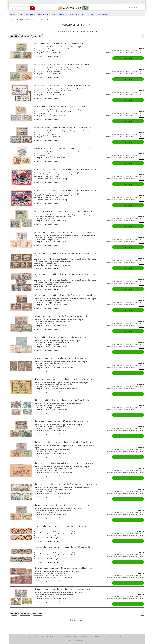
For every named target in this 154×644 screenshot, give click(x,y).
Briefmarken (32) (102, 14)
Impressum (31, 637)
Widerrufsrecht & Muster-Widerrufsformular (79, 637)
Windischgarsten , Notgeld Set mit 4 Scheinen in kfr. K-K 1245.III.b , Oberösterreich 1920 (65, 484)
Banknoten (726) (16, 14)
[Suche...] (33, 8)
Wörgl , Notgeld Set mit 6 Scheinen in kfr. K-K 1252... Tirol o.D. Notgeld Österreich (63, 568)
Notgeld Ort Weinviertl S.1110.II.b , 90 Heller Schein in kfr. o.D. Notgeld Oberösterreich (65, 190)
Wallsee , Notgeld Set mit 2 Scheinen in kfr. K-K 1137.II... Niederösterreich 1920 (62, 85)
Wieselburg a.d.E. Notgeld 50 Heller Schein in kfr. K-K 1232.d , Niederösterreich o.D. (64, 379)
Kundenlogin (129, 2)
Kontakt (39, 637)
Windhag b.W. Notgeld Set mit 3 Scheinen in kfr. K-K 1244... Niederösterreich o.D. (63, 442)
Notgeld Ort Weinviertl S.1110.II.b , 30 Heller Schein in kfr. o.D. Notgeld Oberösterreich (65, 169)
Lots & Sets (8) (87, 14)
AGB (96, 637)
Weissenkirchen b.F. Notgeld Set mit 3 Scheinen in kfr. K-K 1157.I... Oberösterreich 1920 (65, 232)
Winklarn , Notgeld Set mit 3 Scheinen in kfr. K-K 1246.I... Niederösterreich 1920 (62, 505)
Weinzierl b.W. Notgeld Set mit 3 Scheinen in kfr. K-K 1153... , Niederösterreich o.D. (63, 211)
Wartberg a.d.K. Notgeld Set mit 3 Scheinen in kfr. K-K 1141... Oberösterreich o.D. (63, 127)
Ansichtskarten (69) (59, 14)
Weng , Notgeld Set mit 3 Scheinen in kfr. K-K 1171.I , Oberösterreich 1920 (60, 337)
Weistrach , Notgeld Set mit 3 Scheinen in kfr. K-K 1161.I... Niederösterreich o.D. (62, 316)
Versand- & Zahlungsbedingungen (53, 637)
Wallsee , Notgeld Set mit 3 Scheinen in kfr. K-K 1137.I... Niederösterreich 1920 (62, 64)
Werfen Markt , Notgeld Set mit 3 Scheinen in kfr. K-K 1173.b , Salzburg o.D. (60, 358)
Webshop (72, 640)
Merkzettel (140, 2)
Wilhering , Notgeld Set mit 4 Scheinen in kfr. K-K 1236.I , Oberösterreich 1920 (62, 400)
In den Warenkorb (128, 58)
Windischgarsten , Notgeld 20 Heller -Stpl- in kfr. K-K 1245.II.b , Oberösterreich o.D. (63, 463)
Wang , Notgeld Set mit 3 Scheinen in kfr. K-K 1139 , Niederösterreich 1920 (60, 106)
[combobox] (25, 36)
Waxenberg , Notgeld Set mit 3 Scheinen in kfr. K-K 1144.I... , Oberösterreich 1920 (63, 148)
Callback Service (124, 637)
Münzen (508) (30, 14)
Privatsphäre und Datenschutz (108, 637)
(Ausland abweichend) (54, 56)
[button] (12, 36)
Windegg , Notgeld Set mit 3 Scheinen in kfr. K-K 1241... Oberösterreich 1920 (61, 421)
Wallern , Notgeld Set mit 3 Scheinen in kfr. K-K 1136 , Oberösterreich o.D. (60, 43)
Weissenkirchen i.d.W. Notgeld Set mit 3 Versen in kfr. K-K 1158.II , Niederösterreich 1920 (65, 295)
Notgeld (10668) (43, 14)
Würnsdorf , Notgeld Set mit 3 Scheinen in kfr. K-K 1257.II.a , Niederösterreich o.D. (63, 589)
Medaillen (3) (75, 14)
